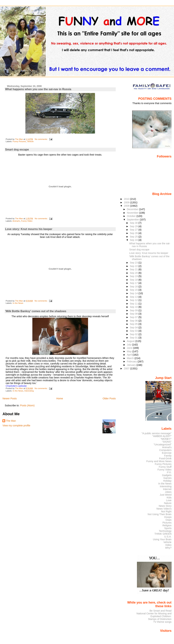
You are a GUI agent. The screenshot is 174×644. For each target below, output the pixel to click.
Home (60, 398)
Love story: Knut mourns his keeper (29, 229)
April (130, 355)
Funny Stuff (165, 467)
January (132, 365)
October (132, 216)
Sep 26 (134, 233)
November (133, 213)
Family (168, 456)
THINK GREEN (163, 534)
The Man (11, 421)
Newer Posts (10, 398)
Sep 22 (134, 266)
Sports (168, 528)
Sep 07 (134, 317)
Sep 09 (134, 310)
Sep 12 (134, 300)
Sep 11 (134, 304)
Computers (165, 450)
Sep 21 (134, 269)
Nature (168, 503)
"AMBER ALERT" (162, 436)
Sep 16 (134, 287)
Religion (167, 525)
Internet (167, 489)
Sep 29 (134, 226)
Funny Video (27, 221)
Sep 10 (134, 307)
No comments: (41, 139)
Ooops (168, 517)
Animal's (16, 221)
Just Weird (166, 495)
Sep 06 (134, 321)
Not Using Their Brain (160, 514)
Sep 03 (134, 331)
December (133, 209)
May (130, 351)
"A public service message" (156, 433)
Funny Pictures (19, 141)
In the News (18, 303)
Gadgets (167, 475)
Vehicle (30, 141)
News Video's (164, 509)
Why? (168, 548)
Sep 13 (134, 297)
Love (169, 500)
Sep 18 (134, 280)
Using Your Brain (162, 539)
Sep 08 (134, 314)
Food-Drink (165, 458)
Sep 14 (134, 293)
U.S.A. (168, 537)
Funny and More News (159, 461)
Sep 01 (134, 338)
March (131, 358)
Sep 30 (134, 223)
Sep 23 (134, 263)
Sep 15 (134, 290)
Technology (165, 531)
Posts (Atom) (27, 405)
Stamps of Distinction (160, 619)
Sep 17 (134, 283)
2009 (127, 202)
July (129, 345)
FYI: (169, 472)
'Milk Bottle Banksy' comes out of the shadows (36, 311)
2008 (127, 206)
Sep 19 (134, 276)
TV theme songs (162, 622)
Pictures (167, 523)
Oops (168, 520)
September (133, 220)
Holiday (167, 481)
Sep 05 (134, 324)
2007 (127, 368)
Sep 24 (134, 240)
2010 (127, 199)
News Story (165, 506)
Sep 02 (134, 334)
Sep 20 (134, 273)
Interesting (29, 391)
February (132, 361)
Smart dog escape (17, 150)
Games (167, 478)
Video (168, 545)
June (130, 348)
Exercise (167, 453)
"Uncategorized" (163, 445)
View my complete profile (16, 425)
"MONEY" (166, 439)
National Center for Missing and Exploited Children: (154, 615)
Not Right (166, 511)
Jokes (168, 492)
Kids (169, 498)
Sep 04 (134, 327)
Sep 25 (134, 237)
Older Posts (109, 398)
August (131, 341)
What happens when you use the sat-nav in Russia (38, 89)
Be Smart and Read (160, 611)
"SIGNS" (167, 442)
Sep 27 (134, 230)
